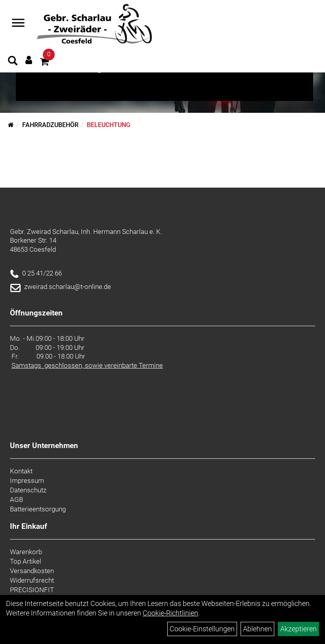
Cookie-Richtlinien (170, 613)
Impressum (27, 481)
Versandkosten (32, 571)
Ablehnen (257, 629)
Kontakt (21, 471)
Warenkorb (26, 552)
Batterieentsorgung (38, 509)
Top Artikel (26, 561)
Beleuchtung (109, 125)
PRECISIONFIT (32, 590)
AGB (16, 500)
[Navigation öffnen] (18, 24)
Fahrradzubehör (50, 125)
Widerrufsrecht (32, 580)
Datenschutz (28, 490)
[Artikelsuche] (13, 62)
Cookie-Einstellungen (202, 629)
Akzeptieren (298, 629)
